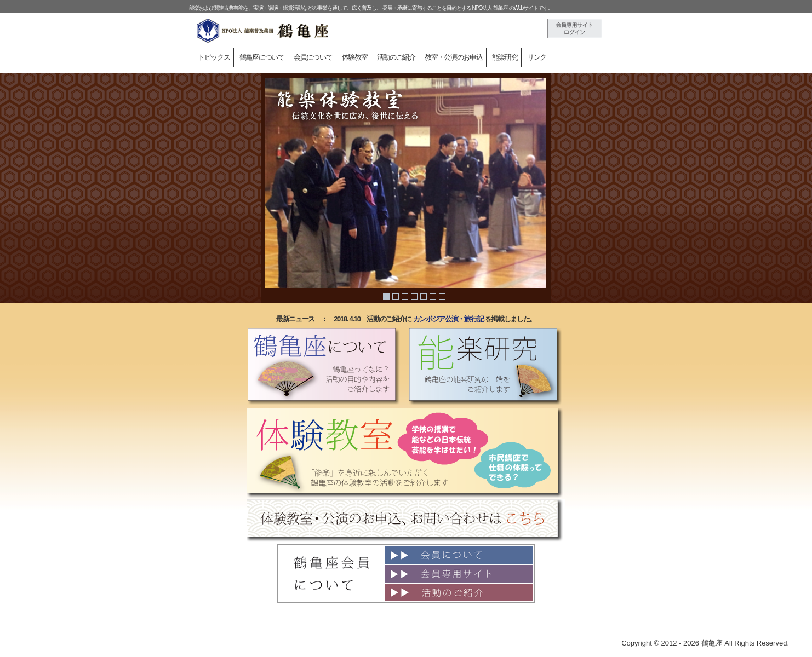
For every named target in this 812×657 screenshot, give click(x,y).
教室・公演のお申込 (453, 57)
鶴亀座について (262, 57)
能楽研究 (505, 57)
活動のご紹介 (396, 57)
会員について (313, 57)
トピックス (214, 57)
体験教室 (355, 57)
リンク (537, 57)
